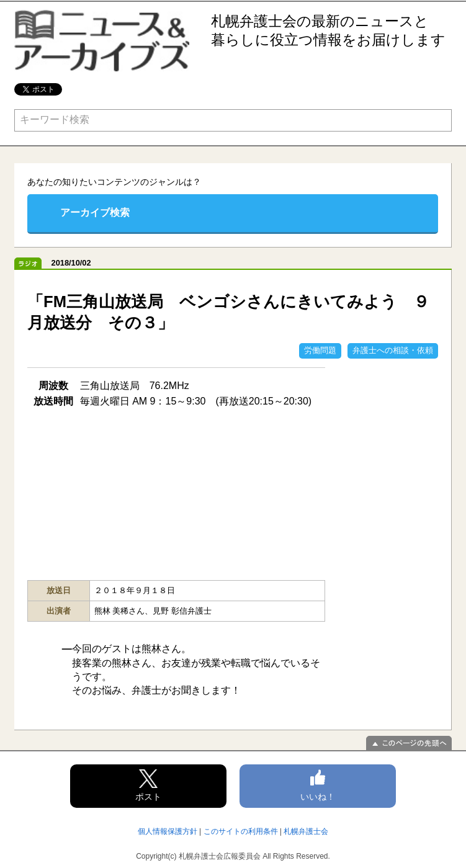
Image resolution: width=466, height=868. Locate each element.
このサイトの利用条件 (241, 831)
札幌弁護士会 (306, 831)
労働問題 (320, 350)
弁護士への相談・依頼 (393, 350)
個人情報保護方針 (168, 831)
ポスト (148, 785)
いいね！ (318, 785)
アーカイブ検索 (95, 213)
